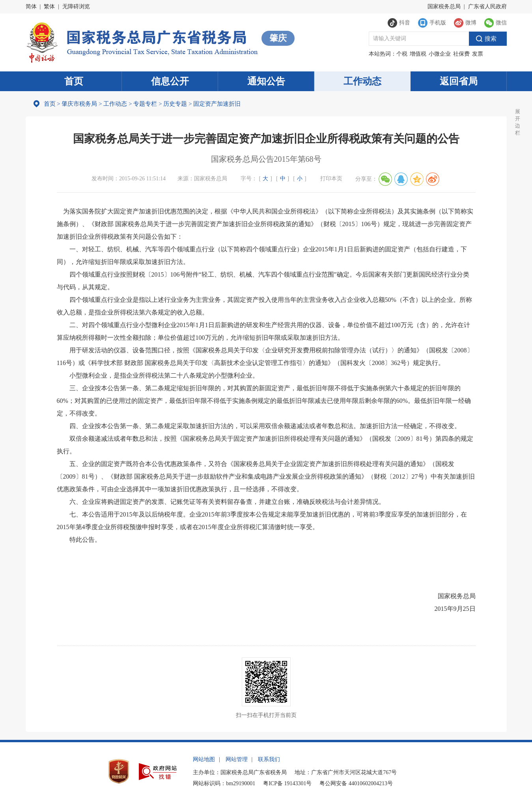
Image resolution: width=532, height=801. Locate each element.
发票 (478, 54)
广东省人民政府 (487, 7)
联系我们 (269, 759)
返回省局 (459, 81)
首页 (74, 81)
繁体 (49, 7)
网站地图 (204, 759)
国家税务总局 (444, 7)
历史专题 (175, 104)
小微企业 (440, 54)
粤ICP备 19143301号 (287, 783)
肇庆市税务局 (79, 104)
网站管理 (237, 759)
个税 (402, 54)
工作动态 (362, 81)
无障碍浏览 (76, 7)
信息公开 (170, 81)
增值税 (418, 54)
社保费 (461, 54)
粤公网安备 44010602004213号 (356, 783)
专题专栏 (145, 104)
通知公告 (266, 81)
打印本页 (331, 179)
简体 (31, 7)
